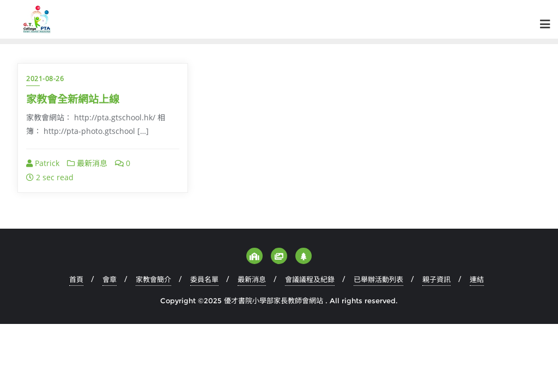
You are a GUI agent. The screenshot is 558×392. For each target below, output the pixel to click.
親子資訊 (436, 279)
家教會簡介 (153, 279)
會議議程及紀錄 (310, 279)
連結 (477, 279)
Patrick (43, 163)
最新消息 (87, 163)
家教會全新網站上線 (73, 99)
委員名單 (204, 279)
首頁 (76, 279)
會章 (110, 279)
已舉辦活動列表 (378, 279)
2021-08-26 (45, 79)
